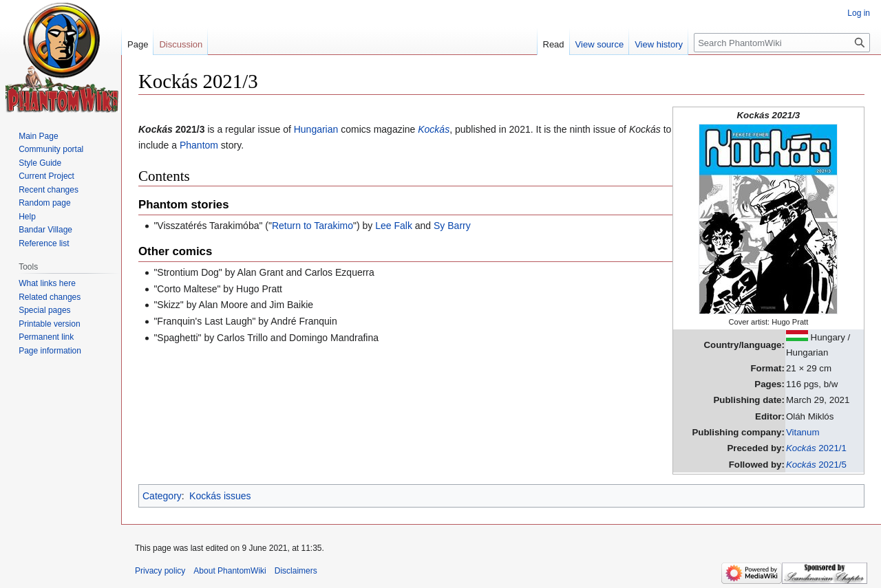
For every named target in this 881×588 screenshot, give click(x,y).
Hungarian (316, 129)
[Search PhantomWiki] (782, 43)
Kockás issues (220, 496)
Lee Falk (394, 226)
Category (162, 496)
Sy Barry (452, 226)
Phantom (199, 145)
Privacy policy (160, 571)
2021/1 (816, 448)
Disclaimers (296, 571)
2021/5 (816, 465)
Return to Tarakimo (312, 226)
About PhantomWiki (230, 571)
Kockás (434, 129)
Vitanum (803, 432)
